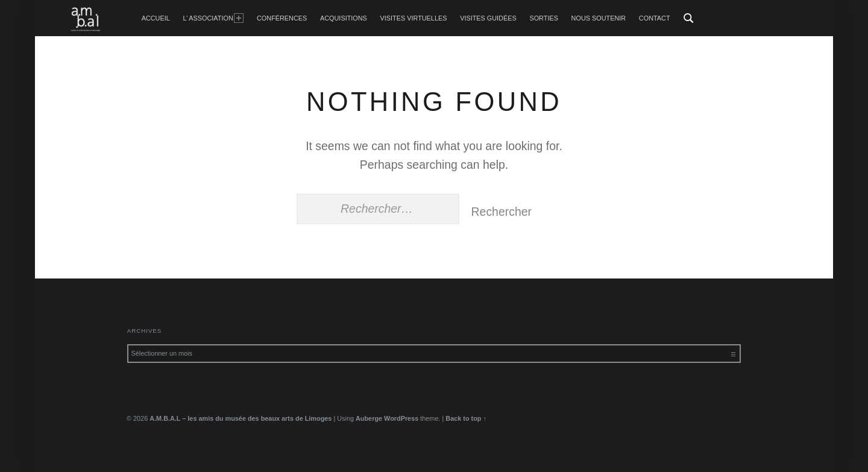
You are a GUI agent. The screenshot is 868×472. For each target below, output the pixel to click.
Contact (655, 18)
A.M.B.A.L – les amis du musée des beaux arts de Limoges (241, 418)
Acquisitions (344, 18)
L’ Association (213, 18)
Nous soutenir (599, 18)
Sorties (543, 18)
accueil (156, 18)
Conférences (282, 18)
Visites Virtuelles (414, 18)
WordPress (401, 418)
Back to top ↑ (466, 418)
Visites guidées (488, 18)
